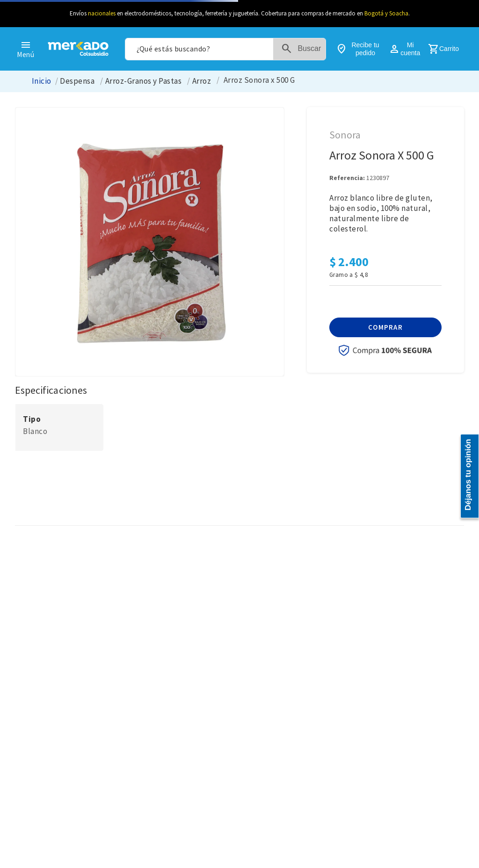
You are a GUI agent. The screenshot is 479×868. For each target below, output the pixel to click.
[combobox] (225, 49)
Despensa (77, 81)
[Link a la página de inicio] (42, 81)
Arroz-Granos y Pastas (143, 81)
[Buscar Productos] (303, 49)
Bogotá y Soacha (386, 13)
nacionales (102, 13)
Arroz (202, 81)
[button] (385, 327)
